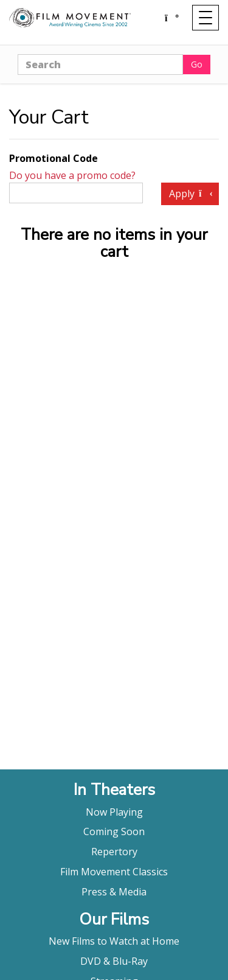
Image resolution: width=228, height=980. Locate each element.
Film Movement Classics (114, 872)
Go (197, 64)
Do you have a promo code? (72, 175)
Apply (190, 194)
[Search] (100, 65)
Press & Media (114, 892)
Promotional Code (54, 158)
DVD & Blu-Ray (114, 961)
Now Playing (114, 812)
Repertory (114, 852)
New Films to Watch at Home (114, 941)
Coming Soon (114, 831)
